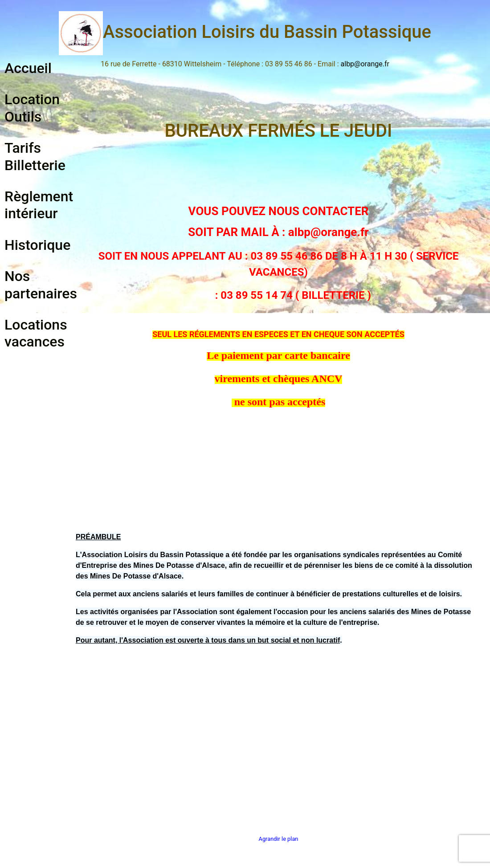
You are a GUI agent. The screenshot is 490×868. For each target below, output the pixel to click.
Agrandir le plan (279, 839)
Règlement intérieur (39, 205)
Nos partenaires (41, 285)
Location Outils (32, 108)
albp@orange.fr (365, 64)
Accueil (28, 68)
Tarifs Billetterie (35, 156)
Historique (37, 245)
